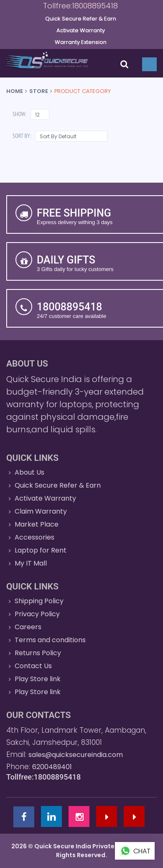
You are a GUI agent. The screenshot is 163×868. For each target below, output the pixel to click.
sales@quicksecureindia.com (76, 755)
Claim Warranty (41, 511)
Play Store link (38, 679)
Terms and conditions (50, 640)
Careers (28, 627)
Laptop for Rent (41, 550)
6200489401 (52, 767)
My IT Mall (31, 563)
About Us (29, 472)
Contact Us (33, 666)
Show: (19, 114)
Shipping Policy (39, 601)
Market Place (37, 524)
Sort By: (22, 136)
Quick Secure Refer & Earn (58, 485)
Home (15, 91)
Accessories (34, 537)
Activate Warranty (45, 498)
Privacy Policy (37, 614)
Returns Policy (38, 653)
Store (39, 91)
